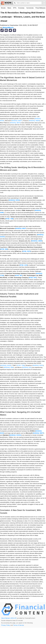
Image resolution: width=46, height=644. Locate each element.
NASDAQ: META (15, 123)
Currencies (30, 8)
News (9, 8)
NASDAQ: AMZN (34, 121)
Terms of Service (19, 625)
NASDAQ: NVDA (14, 200)
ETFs (15, 8)
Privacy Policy (6, 625)
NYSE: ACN (24, 265)
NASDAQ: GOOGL (15, 435)
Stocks (3, 8)
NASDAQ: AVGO (38, 365)
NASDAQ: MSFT (17, 121)
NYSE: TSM (10, 219)
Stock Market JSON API (9, 618)
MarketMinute (8, 28)
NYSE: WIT (19, 275)
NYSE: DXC (33, 278)
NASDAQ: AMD (9, 367)
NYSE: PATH (27, 251)
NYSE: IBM (4, 249)
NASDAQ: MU (27, 367)
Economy (21, 8)
